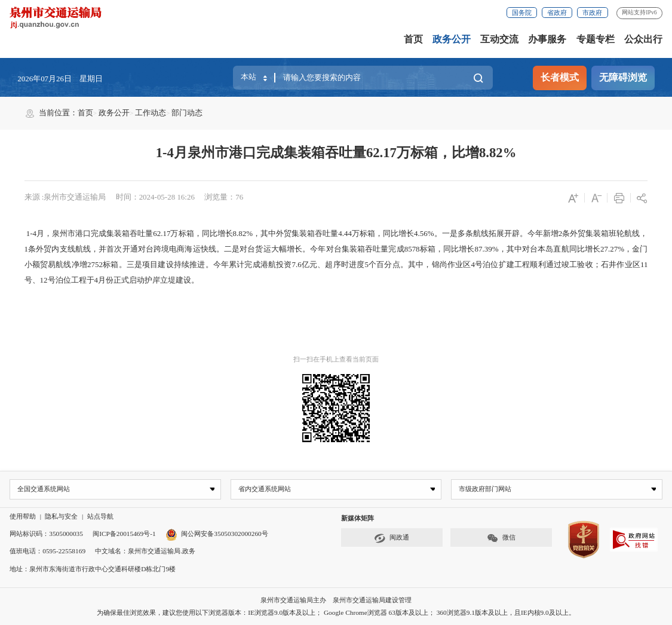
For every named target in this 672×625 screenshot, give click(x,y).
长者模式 (560, 78)
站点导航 (100, 517)
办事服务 (547, 39)
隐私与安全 (61, 517)
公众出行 (643, 39)
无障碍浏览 (623, 78)
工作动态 (151, 113)
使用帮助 (23, 517)
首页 (413, 39)
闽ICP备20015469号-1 (124, 534)
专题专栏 (596, 39)
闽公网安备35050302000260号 (217, 534)
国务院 (522, 13)
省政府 (557, 13)
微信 (501, 538)
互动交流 (499, 39)
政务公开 (452, 39)
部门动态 (187, 113)
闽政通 (391, 538)
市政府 (592, 13)
